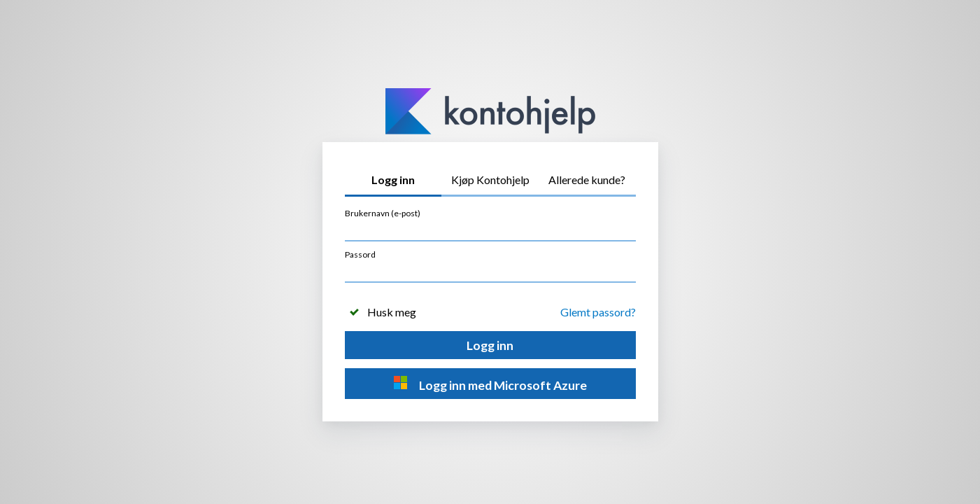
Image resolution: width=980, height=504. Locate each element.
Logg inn (490, 345)
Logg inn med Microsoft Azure (490, 384)
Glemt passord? (598, 312)
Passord (360, 254)
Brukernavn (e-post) (383, 213)
